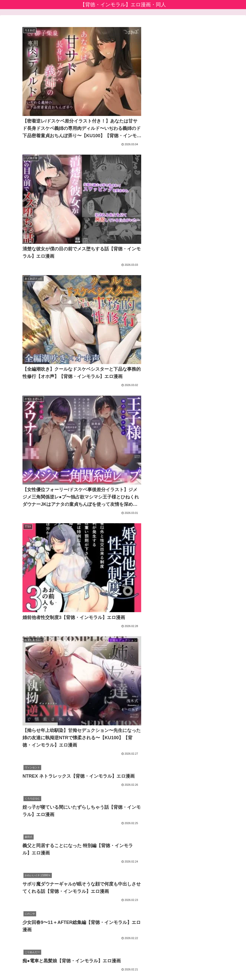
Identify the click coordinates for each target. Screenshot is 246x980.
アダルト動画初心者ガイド (28, 905)
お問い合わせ (143, 964)
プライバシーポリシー (110, 964)
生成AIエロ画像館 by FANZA (30, 920)
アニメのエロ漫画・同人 (26, 912)
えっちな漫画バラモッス (26, 934)
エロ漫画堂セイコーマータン (30, 927)
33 (150, 863)
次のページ (123, 844)
